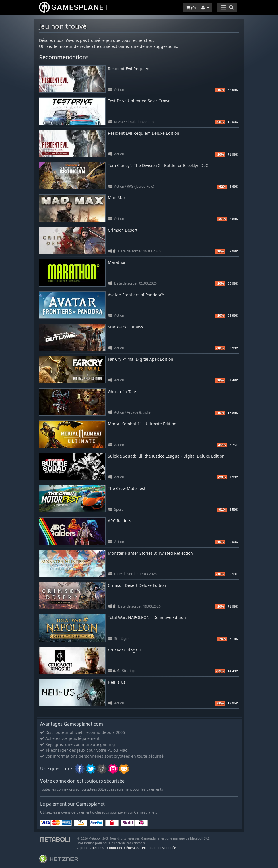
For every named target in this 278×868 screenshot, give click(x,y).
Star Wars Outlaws (125, 327)
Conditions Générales (123, 848)
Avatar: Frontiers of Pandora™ (136, 295)
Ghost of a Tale (122, 392)
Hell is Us (117, 682)
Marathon (117, 262)
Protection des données (160, 848)
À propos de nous (91, 848)
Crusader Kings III (125, 650)
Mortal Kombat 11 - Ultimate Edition (142, 424)
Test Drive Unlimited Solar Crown (139, 101)
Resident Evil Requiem (129, 69)
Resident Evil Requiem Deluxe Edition (144, 133)
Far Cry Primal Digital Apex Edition (141, 359)
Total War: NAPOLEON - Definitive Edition (147, 617)
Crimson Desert (123, 230)
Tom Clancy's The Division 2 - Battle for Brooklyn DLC (158, 165)
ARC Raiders (120, 521)
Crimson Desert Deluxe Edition (137, 585)
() (191, 8)
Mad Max (117, 198)
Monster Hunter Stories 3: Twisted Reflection (150, 553)
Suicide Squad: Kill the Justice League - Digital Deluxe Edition (166, 456)
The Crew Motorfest (127, 488)
